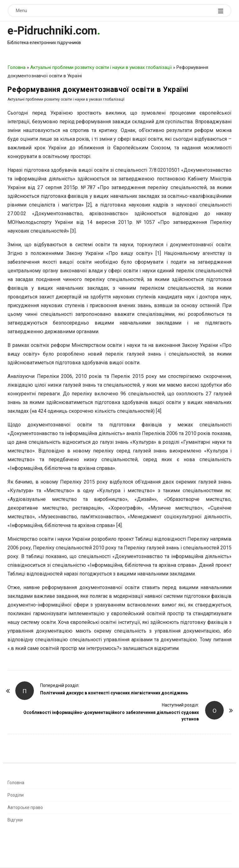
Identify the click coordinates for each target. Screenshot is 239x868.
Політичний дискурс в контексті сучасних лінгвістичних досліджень (114, 693)
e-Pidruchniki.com (52, 31)
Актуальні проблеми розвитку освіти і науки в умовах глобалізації (101, 67)
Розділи (16, 795)
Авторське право (25, 807)
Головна (16, 67)
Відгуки (15, 820)
